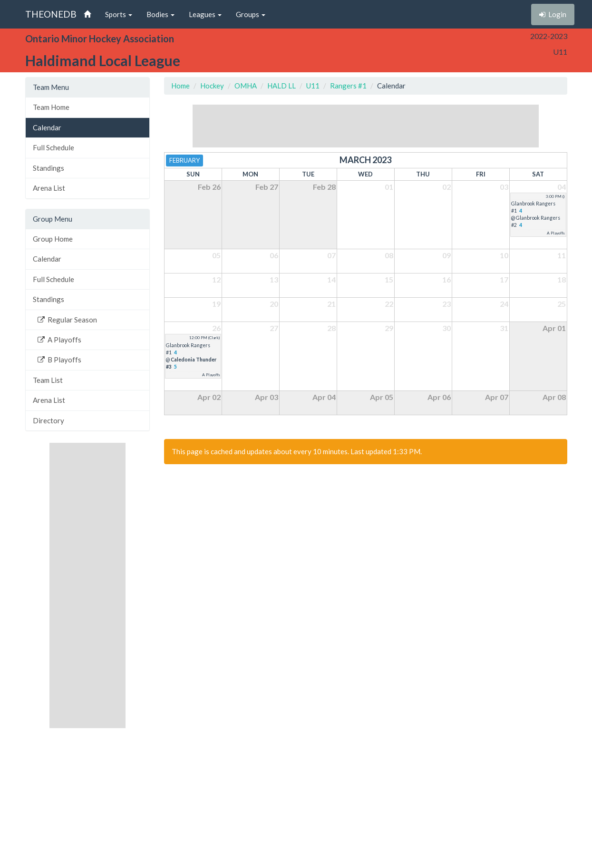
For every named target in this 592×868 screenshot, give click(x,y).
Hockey (212, 86)
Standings (49, 168)
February (184, 160)
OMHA (246, 86)
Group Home (53, 239)
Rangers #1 (348, 86)
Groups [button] (251, 14)
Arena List (49, 188)
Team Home (51, 107)
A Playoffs (59, 340)
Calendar (47, 127)
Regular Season (67, 320)
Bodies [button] (160, 14)
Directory (49, 420)
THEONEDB (51, 14)
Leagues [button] (205, 14)
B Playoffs (59, 360)
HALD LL (281, 86)
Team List (48, 380)
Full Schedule (53, 147)
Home (180, 86)
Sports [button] (119, 14)
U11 (313, 86)
